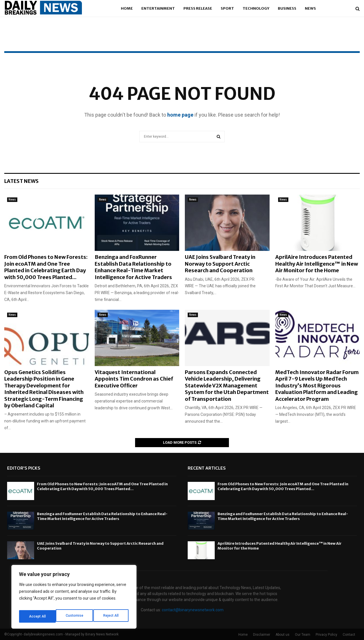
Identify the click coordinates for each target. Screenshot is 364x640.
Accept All (111, 616)
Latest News (21, 181)
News (310, 8)
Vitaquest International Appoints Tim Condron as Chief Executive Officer (134, 379)
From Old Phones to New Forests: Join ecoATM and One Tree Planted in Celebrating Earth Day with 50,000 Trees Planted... (46, 267)
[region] (74, 599)
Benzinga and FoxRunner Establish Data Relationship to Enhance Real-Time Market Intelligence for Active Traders (133, 267)
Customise (37, 616)
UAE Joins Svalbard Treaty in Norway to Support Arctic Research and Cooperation (220, 264)
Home (127, 8)
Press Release (198, 8)
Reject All (75, 616)
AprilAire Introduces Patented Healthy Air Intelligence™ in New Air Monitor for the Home (317, 264)
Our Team (303, 635)
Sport (227, 8)
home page (180, 115)
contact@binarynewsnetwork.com (193, 610)
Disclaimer (262, 635)
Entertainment (158, 8)
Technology (256, 8)
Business (287, 8)
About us (283, 635)
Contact (349, 635)
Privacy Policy (326, 635)
